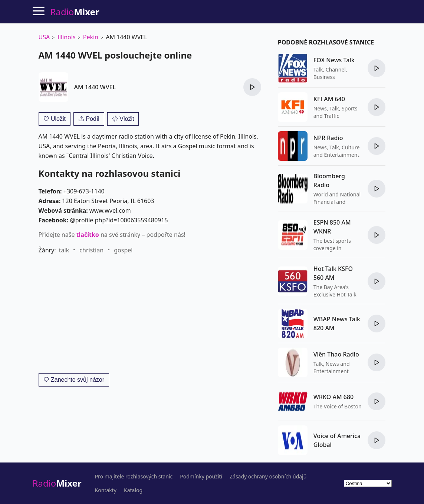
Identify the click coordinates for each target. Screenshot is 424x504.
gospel (123, 250)
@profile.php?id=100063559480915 (119, 220)
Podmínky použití (201, 477)
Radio (57, 483)
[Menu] (39, 11)
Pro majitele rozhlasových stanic (134, 477)
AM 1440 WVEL (95, 87)
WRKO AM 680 (333, 397)
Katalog (133, 490)
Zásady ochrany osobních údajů (268, 477)
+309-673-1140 (84, 191)
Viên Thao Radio (336, 354)
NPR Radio (328, 138)
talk (64, 250)
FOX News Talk (334, 60)
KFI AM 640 (329, 99)
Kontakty (106, 490)
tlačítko (88, 235)
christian (91, 250)
